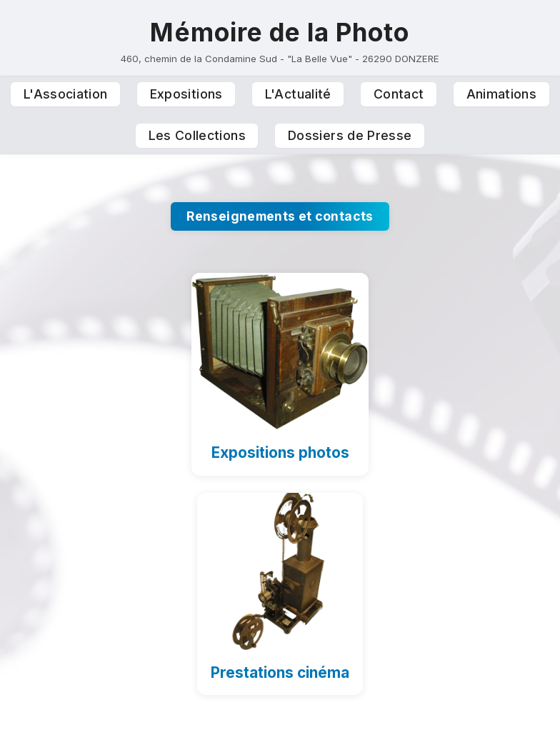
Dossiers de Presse (350, 135)
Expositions (186, 94)
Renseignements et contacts (280, 216)
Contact (399, 94)
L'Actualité (298, 94)
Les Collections (197, 135)
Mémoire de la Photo (280, 32)
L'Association (66, 94)
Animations (502, 94)
